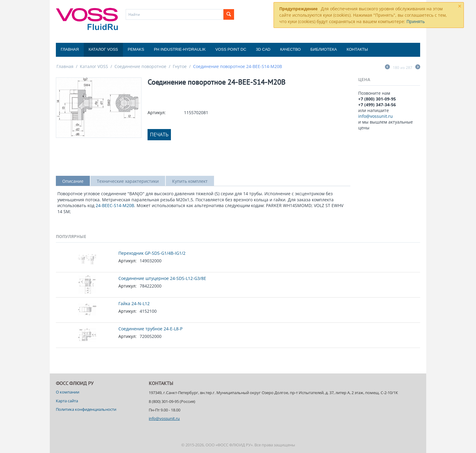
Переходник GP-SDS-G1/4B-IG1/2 (152, 253)
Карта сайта (67, 401)
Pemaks (136, 49)
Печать (159, 135)
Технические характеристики (128, 181)
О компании (68, 392)
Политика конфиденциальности (86, 409)
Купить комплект (190, 181)
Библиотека (324, 49)
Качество (291, 49)
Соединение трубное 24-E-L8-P (150, 329)
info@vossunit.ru (376, 116)
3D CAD (263, 49)
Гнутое (180, 66)
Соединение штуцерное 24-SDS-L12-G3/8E (162, 278)
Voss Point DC (231, 49)
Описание (73, 181)
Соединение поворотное (140, 66)
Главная (70, 49)
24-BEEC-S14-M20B (115, 205)
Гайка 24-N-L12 (134, 303)
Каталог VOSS (103, 49)
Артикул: (157, 112)
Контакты (357, 49)
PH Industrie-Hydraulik (180, 49)
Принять (416, 21)
